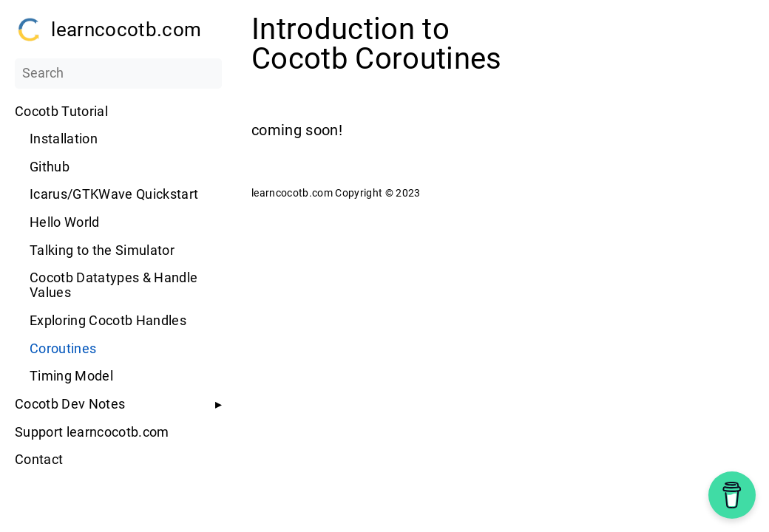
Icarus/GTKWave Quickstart (114, 194)
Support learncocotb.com (92, 432)
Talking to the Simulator (102, 250)
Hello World (65, 222)
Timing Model (71, 376)
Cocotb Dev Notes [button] (70, 404)
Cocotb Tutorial (61, 112)
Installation (64, 139)
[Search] (118, 73)
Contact (39, 460)
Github (50, 167)
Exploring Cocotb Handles (108, 321)
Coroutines (63, 349)
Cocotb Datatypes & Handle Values (114, 285)
